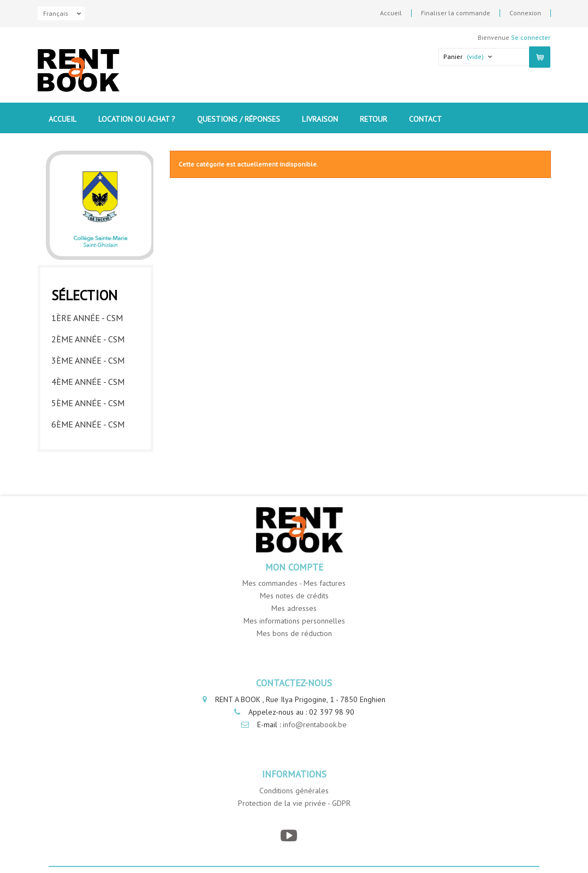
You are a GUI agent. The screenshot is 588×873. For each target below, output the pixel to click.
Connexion (525, 13)
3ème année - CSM (88, 360)
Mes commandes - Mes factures (294, 583)
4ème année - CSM (88, 382)
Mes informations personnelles (294, 621)
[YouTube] (289, 836)
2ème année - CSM (88, 339)
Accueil (391, 13)
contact (425, 119)
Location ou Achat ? (137, 119)
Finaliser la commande (456, 13)
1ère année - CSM (87, 318)
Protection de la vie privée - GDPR (294, 803)
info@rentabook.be (315, 724)
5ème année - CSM (88, 403)
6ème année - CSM (88, 424)
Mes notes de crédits (294, 596)
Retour (373, 119)
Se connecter (531, 37)
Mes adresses (294, 608)
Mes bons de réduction (294, 633)
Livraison (320, 119)
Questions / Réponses (239, 119)
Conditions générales (294, 791)
